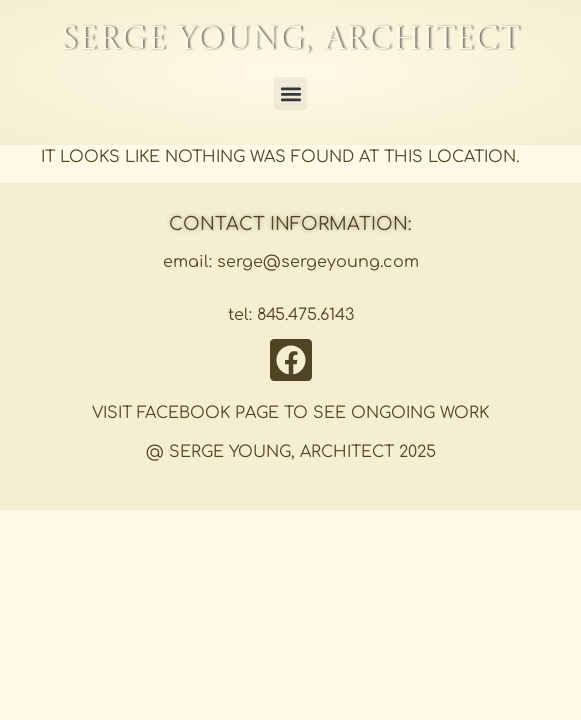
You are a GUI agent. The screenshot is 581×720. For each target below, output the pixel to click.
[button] (290, 93)
